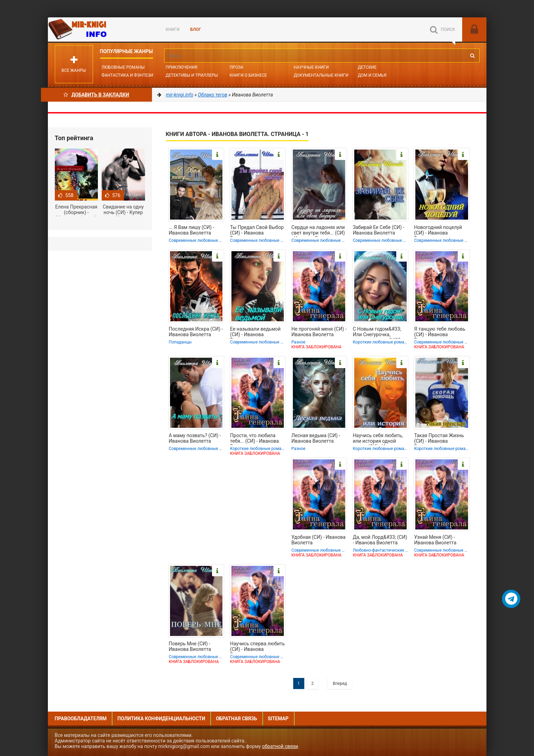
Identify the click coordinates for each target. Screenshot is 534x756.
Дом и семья (372, 75)
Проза (236, 67)
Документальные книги (321, 75)
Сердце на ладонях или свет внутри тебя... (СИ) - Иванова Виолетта (318, 231)
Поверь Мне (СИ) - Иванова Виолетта (190, 646)
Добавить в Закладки (96, 95)
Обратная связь (236, 719)
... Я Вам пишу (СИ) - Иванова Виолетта (191, 230)
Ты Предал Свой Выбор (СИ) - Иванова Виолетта (257, 231)
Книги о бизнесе (248, 75)
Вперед (340, 683)
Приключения (181, 67)
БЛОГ (196, 29)
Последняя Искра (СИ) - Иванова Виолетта (196, 332)
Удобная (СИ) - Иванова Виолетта (319, 540)
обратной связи (280, 746)
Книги (173, 29)
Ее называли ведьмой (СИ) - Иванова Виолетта (255, 332)
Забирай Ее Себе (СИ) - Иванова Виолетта (379, 230)
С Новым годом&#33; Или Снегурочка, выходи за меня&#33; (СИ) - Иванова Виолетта (377, 332)
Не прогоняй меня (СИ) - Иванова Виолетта (319, 332)
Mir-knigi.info (100, 29)
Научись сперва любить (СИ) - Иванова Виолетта (257, 647)
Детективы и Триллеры (192, 75)
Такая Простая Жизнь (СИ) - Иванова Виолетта (439, 439)
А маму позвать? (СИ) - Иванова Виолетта (195, 438)
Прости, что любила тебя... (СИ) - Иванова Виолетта (254, 439)
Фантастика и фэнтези (128, 75)
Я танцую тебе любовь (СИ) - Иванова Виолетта (440, 332)
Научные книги (311, 67)
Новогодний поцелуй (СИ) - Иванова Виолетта (438, 231)
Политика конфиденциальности (161, 719)
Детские (367, 67)
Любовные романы (123, 67)
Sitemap (278, 719)
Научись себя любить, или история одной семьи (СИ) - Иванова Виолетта (378, 439)
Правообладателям (81, 719)
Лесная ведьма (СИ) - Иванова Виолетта (316, 438)
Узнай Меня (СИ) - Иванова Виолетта (435, 540)
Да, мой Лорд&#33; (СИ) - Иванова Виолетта (380, 540)
